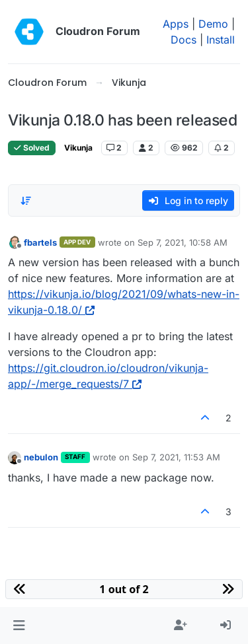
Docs (184, 40)
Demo (213, 24)
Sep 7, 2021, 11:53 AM (176, 457)
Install (221, 40)
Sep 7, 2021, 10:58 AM (183, 242)
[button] (19, 626)
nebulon (41, 457)
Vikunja (78, 148)
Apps (176, 24)
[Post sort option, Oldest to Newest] (26, 201)
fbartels (40, 242)
